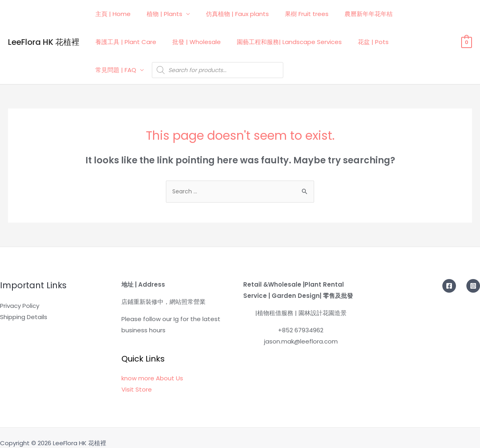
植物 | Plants (158, 14)
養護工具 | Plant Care (124, 42)
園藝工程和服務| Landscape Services (279, 42)
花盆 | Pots (359, 42)
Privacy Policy (20, 294)
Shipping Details (24, 306)
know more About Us (152, 367)
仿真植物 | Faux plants (227, 14)
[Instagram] (473, 275)
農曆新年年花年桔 (351, 14)
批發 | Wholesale (191, 42)
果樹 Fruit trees (293, 14)
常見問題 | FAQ (407, 42)
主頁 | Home (111, 14)
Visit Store (137, 378)
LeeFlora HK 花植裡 (44, 36)
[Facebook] (449, 275)
